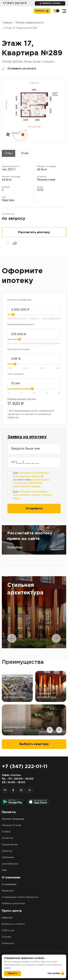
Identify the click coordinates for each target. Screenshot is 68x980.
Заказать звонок (51, 3)
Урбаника (8, 857)
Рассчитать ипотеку (34, 232)
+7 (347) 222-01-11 (15, 3)
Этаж (25, 153)
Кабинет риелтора (13, 904)
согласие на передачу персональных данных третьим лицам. (32, 495)
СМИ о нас (8, 931)
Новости (7, 918)
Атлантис (8, 838)
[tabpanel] (34, 612)
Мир (4, 870)
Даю (32, 495)
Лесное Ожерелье (13, 819)
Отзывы (7, 937)
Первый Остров (12, 825)
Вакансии (8, 891)
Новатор (7, 851)
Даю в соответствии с (31, 480)
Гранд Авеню (10, 845)
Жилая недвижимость (30, 23)
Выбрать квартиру (34, 744)
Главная (7, 23)
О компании (9, 884)
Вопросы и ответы (13, 924)
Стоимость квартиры (19, 300)
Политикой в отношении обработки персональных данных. (31, 483)
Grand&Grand (10, 864)
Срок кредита (16, 374)
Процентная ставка (19, 349)
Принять (13, 973)
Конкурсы (8, 943)
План (9, 153)
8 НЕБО (6, 832)
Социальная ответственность (20, 897)
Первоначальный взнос (21, 324)
